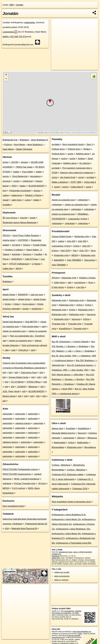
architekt (56, 144)
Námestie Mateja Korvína (63, 433)
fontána (81, 159)
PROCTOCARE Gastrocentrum (17, 474)
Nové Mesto (19, 145)
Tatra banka (89, 260)
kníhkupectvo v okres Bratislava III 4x (69, 515)
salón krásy (17, 200)
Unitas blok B (77, 187)
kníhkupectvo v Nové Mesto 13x (66, 519)
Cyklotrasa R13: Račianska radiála (67, 475)
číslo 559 (82, 241)
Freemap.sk (68, 133)
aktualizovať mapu (66, 552)
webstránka (30, 23)
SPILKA (6, 236)
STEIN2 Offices (34, 382)
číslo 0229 (65, 251)
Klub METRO (31, 322)
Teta (75, 251)
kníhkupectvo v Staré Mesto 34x (66, 534)
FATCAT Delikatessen (19, 264)
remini (5, 162)
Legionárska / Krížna (78, 219)
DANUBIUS (17, 259)
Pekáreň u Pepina (33, 195)
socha (70, 154)
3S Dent (42, 484)
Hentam (24, 162)
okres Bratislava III (39, 140)
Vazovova (91, 314)
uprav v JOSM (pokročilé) (83, 552)
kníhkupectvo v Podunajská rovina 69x (74, 543)
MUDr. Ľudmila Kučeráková (27, 479)
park (44, 327)
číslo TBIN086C (59, 265)
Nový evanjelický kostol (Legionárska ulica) (71, 502)
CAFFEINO (23, 240)
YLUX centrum (19, 488)
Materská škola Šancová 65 (24, 529)
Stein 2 (90, 144)
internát (23, 218)
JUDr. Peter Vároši (11, 391)
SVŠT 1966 (76, 182)
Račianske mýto (82, 237)
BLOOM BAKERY (37, 186)
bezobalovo (35, 176)
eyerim (17, 181)
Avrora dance (28, 304)
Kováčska (71, 428)
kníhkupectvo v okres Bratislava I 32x (73, 529)
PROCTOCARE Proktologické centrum (20, 469)
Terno (93, 251)
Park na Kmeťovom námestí (34, 345)
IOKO (14, 186)
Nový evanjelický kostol (13, 506)
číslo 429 (71, 241)
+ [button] (6, 75)
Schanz (37, 191)
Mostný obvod (9, 396)
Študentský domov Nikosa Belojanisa (19, 223)
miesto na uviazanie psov (14, 331)
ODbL (80, 634)
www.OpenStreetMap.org (82, 631)
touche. (6, 176)
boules (26, 309)
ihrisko (8, 304)
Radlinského (83, 443)
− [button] (6, 79)
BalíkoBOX (59, 260)
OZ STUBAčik (17, 382)
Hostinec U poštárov (14, 250)
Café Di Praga (31, 259)
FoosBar (38, 254)
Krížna (76, 246)
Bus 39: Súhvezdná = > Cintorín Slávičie (70, 342)
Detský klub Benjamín (13, 322)
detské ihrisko (9, 295)
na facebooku (69, 611)
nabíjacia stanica (23, 423)
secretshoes (80, 283)
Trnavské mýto (58, 324)
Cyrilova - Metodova (61, 465)
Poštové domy (58, 149)
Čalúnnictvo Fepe (29, 373)
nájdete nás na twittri (62, 572)
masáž (6, 200)
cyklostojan (83, 200)
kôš (4, 373)
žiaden (16, 172)
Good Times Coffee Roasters (26, 236)
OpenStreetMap (54, 133)
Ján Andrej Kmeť (68, 177)
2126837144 (56, 554)
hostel (33, 218)
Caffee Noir (8, 269)
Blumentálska (58, 447)
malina (6, 195)
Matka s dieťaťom (60, 182)
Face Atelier (28, 172)
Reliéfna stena (83, 154)
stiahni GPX (56, 558)
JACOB (14, 162)
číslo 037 (86, 246)
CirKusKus (23, 350)
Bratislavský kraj (10, 140)
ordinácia (7, 484)
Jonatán (20, 5)
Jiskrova (81, 438)
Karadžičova (65, 329)
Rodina (87, 149)
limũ (4, 191)
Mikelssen (33, 387)
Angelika (6, 205)
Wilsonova (92, 438)
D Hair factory (58, 287)
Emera (70, 287)
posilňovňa (37, 309)
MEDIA (6, 488)
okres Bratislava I (35, 145)
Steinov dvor (57, 428)
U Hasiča (36, 264)
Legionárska (10, 32)
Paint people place (30, 327)
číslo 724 (84, 251)
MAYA (19, 269)
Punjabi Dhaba (40, 245)
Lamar (28, 200)
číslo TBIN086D (74, 260)
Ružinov (8, 145)
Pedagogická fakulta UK (36, 524)
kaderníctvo (17, 195)
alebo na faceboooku (62, 576)
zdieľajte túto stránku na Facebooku (66, 612)
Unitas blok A (90, 182)
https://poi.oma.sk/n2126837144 (87, 133)
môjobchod (28, 181)
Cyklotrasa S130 (80, 489)
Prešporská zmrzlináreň (20, 191)
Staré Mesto (8, 149)
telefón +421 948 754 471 (14, 37)
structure (7, 181)
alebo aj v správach (61, 580)
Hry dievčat (84, 163)
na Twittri (75, 613)
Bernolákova (90, 447)
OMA (11, 5)
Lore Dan (80, 287)
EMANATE (23, 295)
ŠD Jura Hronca (10, 218)
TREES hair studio (24, 167)
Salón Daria (59, 283)
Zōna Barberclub (20, 176)
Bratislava (24, 140)
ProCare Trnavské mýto (25, 484)
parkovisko (7, 414)
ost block (16, 245)
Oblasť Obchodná (24, 149)
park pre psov (37, 295)
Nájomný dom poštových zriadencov (77, 173)
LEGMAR (21, 387)
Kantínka (16, 254)
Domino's (27, 254)
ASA (7, 529)
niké (7, 350)
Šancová (82, 433)
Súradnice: (56, 556)
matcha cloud (9, 240)
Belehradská (60, 443)
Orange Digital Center (19, 377)
